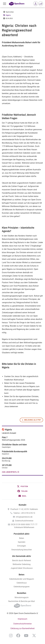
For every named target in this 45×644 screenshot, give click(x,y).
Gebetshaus (22, 583)
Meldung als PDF (33, 420)
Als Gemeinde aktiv (22, 556)
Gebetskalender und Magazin (22, 579)
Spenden (22, 542)
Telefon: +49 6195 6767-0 (24, 513)
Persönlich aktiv (22, 534)
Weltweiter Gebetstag (22, 564)
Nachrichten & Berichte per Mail (22, 601)
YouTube (26, 636)
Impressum (22, 619)
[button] (22, 486)
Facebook (18, 636)
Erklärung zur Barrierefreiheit (23, 628)
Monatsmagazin (22, 597)
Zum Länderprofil (9, 472)
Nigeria (8, 15)
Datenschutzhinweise (24, 521)
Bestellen (22, 593)
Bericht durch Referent (22, 560)
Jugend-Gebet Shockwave (22, 568)
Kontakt (22, 505)
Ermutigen (22, 546)
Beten (22, 538)
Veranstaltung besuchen (22, 550)
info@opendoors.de (24, 517)
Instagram (11, 636)
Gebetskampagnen (22, 587)
